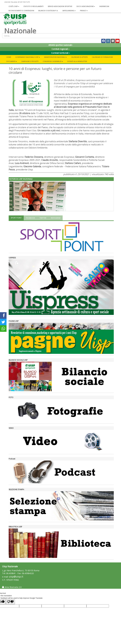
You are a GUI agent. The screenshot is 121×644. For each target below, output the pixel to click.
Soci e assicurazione (86, 6)
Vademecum (104, 6)
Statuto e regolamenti (33, 6)
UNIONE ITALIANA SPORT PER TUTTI (17, 2)
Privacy (84, 11)
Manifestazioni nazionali (55, 57)
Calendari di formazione (102, 57)
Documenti (12, 61)
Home (9, 57)
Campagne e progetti (30, 61)
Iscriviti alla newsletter (77, 61)
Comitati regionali (60, 49)
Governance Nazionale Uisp (28, 57)
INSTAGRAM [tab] (56, 218)
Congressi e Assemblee (53, 61)
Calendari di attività (79, 57)
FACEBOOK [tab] (30, 218)
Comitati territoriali (61, 53)
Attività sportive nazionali (60, 45)
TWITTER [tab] (43, 218)
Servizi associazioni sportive (60, 6)
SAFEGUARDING (69, 11)
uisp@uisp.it (16, 577)
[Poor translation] (10, 602)
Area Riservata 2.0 (12, 587)
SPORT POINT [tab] (16, 218)
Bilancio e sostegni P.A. (48, 11)
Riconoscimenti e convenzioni (21, 11)
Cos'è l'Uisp (14, 6)
